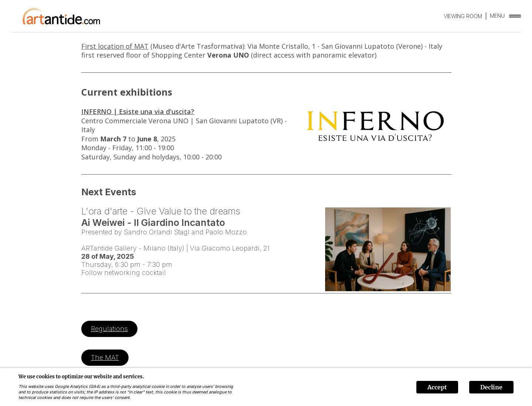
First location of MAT (115, 46)
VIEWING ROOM (463, 16)
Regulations (109, 329)
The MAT (105, 357)
